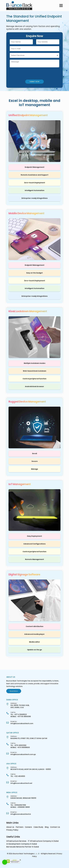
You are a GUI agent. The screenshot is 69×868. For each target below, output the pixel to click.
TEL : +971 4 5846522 (19, 714)
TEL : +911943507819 (18, 805)
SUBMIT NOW (34, 82)
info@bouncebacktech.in (21, 814)
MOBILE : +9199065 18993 (20, 807)
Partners (20, 827)
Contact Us (55, 827)
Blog (47, 827)
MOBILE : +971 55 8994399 (21, 716)
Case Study (38, 827)
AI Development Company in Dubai (22, 844)
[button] (61, 6)
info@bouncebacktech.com (22, 723)
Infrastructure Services (16, 841)
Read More (14, 691)
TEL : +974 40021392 (18, 745)
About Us (10, 827)
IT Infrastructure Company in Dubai (43, 841)
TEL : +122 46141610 (18, 776)
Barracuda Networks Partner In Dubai (23, 847)
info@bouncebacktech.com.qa (23, 754)
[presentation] (21, 73)
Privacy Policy (12, 830)
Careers (28, 827)
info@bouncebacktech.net (21, 783)
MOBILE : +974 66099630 (20, 747)
